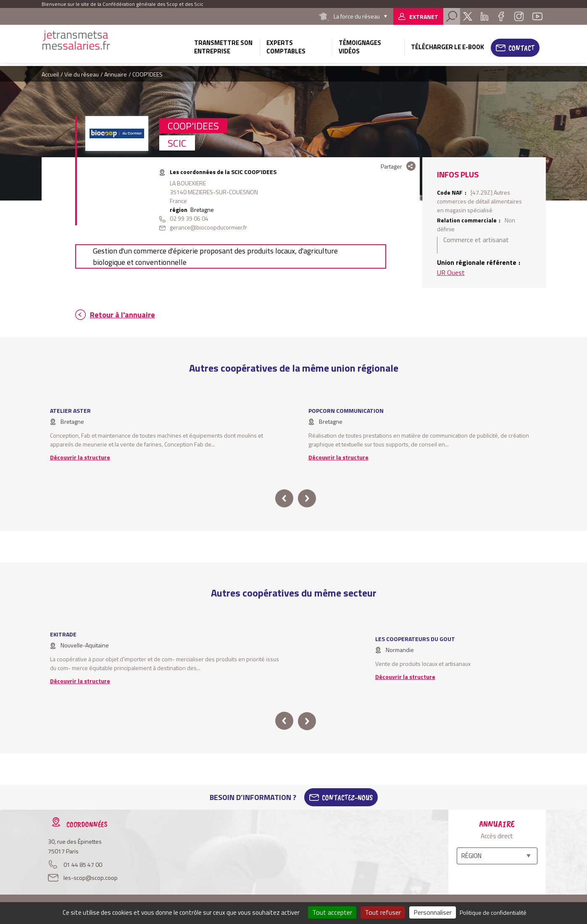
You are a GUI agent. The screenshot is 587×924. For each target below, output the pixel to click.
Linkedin (484, 16)
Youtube (537, 16)
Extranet (424, 17)
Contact (521, 48)
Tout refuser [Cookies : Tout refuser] (383, 912)
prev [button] (284, 498)
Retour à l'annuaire (122, 315)
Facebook (501, 16)
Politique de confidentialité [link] (493, 912)
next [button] (307, 498)
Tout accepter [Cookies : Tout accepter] (332, 912)
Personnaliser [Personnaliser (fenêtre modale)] (433, 912)
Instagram (519, 16)
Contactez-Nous (347, 797)
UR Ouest (451, 272)
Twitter (468, 16)
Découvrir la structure (80, 457)
